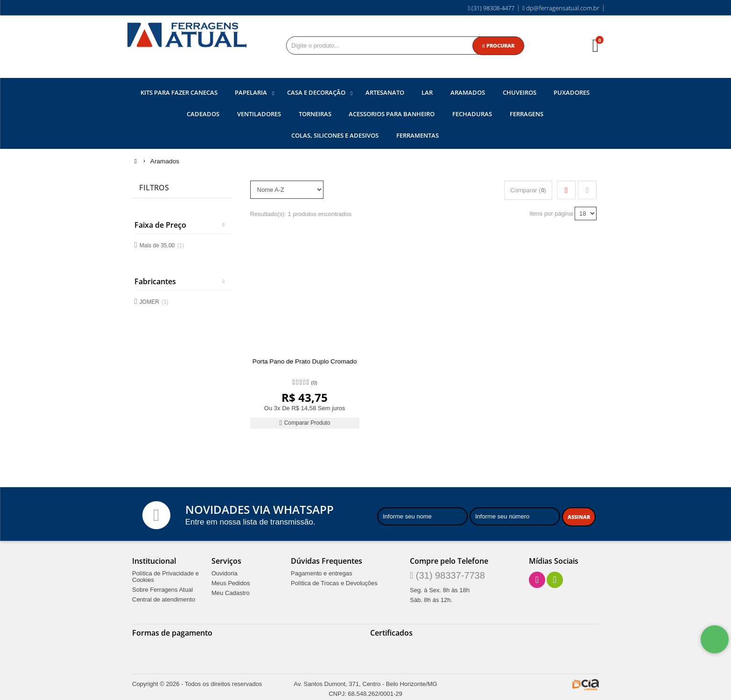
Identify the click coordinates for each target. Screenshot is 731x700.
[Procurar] (498, 46)
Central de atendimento (164, 598)
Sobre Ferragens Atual (162, 588)
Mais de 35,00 (162, 244)
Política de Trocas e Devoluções (334, 582)
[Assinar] (579, 516)
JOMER (154, 301)
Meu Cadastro (231, 592)
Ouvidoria (225, 572)
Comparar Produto (305, 422)
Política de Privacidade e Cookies (165, 575)
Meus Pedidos (231, 582)
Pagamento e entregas (322, 572)
